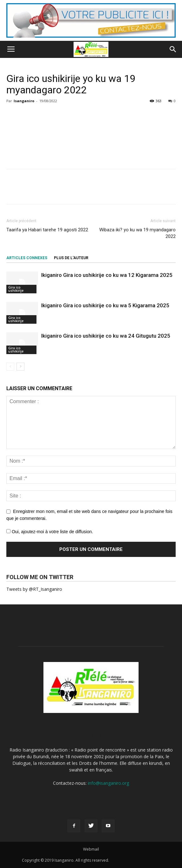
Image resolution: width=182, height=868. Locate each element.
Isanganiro (24, 101)
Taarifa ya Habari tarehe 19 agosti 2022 (47, 230)
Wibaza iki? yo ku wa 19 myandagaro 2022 (137, 233)
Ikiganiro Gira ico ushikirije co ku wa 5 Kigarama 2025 (105, 305)
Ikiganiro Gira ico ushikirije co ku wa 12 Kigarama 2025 (107, 275)
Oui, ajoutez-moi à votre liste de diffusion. (50, 532)
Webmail (91, 849)
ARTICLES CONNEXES (27, 258)
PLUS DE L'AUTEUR (71, 258)
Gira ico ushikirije (16, 289)
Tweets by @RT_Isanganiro (34, 589)
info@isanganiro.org (108, 783)
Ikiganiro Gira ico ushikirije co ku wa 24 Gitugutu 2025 (106, 336)
